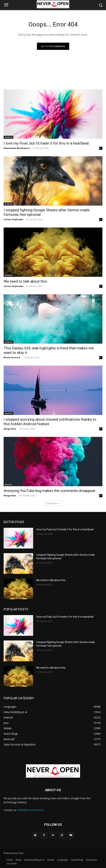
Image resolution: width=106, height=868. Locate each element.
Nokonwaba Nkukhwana (17, 148)
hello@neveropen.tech (30, 810)
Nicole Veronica (12, 357)
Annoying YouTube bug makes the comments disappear (49, 491)
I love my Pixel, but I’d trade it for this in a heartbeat (46, 143)
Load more (53, 503)
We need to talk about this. (26, 281)
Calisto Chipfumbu (13, 219)
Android (8, 137)
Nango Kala (10, 429)
